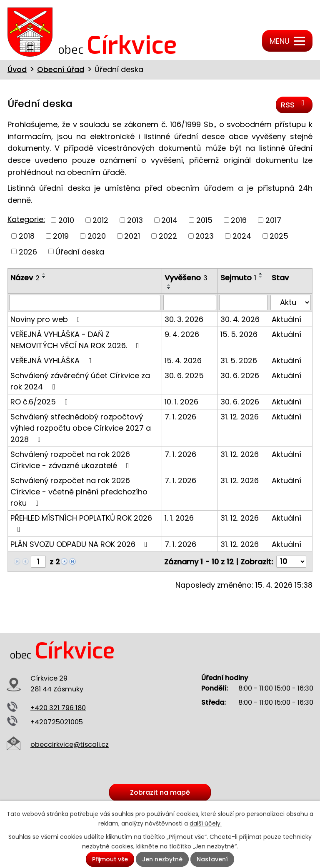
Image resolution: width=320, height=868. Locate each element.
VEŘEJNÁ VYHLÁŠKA (53, 360)
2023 (205, 236)
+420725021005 (57, 722)
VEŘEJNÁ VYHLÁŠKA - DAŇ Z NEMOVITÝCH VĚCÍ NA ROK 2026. (76, 340)
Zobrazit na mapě (160, 792)
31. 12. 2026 (240, 417)
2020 (97, 236)
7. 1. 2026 (180, 417)
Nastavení (212, 859)
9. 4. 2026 (182, 334)
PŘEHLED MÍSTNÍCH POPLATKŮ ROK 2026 (81, 523)
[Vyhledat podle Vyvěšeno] (190, 302)
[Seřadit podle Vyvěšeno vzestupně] (169, 285)
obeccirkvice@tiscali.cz (70, 745)
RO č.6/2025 (41, 402)
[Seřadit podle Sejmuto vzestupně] (261, 274)
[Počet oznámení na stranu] (291, 562)
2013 (135, 220)
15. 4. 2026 (183, 360)
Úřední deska (80, 251)
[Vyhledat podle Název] (85, 302)
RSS (294, 105)
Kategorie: (26, 219)
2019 (61, 236)
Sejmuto (238, 278)
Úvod (17, 69)
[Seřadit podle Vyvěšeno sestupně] (169, 288)
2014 (169, 220)
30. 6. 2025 (184, 375)
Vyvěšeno (186, 278)
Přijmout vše (110, 859)
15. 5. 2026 (239, 334)
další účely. (206, 823)
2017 (273, 220)
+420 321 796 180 (58, 708)
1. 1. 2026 (179, 518)
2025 (279, 236)
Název (25, 278)
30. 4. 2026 (240, 319)
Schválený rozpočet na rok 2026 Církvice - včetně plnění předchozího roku (79, 492)
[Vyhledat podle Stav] (291, 302)
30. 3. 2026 (184, 319)
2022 (168, 236)
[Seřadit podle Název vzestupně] (44, 274)
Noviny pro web (47, 319)
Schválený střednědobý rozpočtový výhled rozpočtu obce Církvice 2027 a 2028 (81, 428)
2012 (100, 220)
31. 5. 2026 (239, 360)
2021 (132, 236)
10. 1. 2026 (181, 402)
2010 (66, 220)
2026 (28, 251)
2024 (242, 236)
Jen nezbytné (162, 859)
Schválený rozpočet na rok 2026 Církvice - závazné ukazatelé (71, 460)
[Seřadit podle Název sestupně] (44, 277)
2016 (239, 220)
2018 (27, 236)
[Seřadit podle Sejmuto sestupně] (261, 277)
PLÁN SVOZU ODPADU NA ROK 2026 (81, 544)
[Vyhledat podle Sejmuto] (244, 302)
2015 (204, 220)
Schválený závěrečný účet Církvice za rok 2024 (80, 381)
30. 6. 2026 (240, 375)
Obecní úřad (61, 69)
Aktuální (286, 319)
